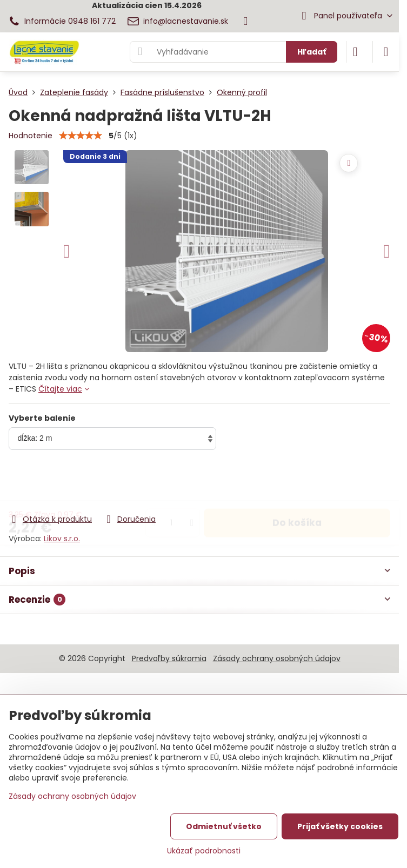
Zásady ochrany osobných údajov (277, 658)
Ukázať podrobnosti (204, 851)
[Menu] (386, 52)
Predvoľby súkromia (169, 658)
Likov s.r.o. (62, 539)
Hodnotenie (31, 136)
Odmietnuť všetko (224, 826)
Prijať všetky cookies (340, 826)
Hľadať (312, 52)
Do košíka (297, 482)
